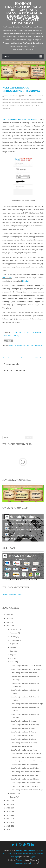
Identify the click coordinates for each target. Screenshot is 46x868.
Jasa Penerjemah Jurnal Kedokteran (24, 673)
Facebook (17, 333)
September (14, 640)
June (12, 651)
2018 (9, 815)
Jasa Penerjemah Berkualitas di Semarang (26, 757)
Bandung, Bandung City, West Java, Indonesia (26, 345)
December (14, 629)
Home (23, 358)
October (13, 637)
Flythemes (20, 860)
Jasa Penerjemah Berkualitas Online (24, 750)
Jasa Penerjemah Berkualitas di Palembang (27, 761)
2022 (9, 801)
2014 (9, 830)
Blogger (32, 857)
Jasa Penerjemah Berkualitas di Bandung (21, 89)
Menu (6, 56)
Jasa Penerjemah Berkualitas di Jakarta (25, 779)
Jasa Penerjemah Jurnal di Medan (23, 728)
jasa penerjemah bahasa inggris (20, 99)
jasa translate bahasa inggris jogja (22, 106)
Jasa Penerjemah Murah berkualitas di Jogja (27, 790)
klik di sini (7, 278)
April (12, 658)
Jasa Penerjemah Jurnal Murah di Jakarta (26, 666)
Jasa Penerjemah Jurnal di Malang (23, 732)
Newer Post (7, 358)
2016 (9, 822)
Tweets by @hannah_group (12, 594)
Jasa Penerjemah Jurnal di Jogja (23, 736)
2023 (9, 626)
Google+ (37, 333)
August (13, 644)
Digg (16, 336)
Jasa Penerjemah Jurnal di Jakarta (23, 739)
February (13, 793)
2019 (9, 811)
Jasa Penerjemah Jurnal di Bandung (24, 743)
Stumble (7, 336)
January (13, 797)
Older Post (39, 358)
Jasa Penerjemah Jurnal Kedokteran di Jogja (27, 704)
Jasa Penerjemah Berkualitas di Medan (25, 764)
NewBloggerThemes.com (23, 863)
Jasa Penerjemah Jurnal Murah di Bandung (26, 669)
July (12, 647)
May (12, 655)
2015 (9, 826)
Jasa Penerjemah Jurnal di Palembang (25, 725)
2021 (9, 804)
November (14, 633)
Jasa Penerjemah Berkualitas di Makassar (26, 772)
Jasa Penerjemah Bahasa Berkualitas (24, 786)
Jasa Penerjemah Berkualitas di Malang (25, 768)
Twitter (27, 333)
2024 (9, 622)
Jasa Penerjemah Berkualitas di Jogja (25, 775)
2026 (9, 615)
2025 (9, 618)
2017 (9, 819)
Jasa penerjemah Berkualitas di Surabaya (26, 754)
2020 (9, 808)
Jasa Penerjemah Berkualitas (22, 746)
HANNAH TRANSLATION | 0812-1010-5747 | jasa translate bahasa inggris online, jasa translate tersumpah (23, 13)
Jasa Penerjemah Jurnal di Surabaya (24, 721)
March (13, 662)
